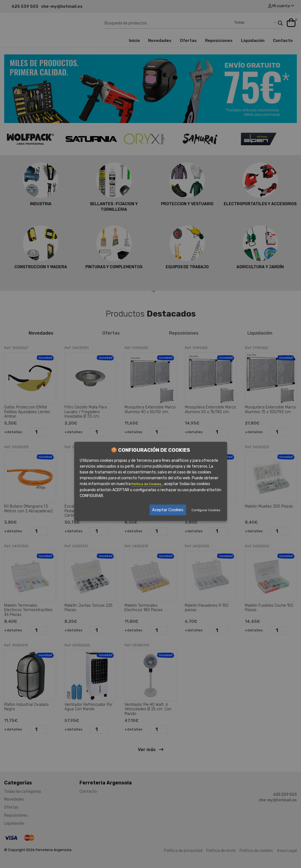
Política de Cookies (147, 484)
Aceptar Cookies (168, 510)
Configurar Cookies (206, 510)
